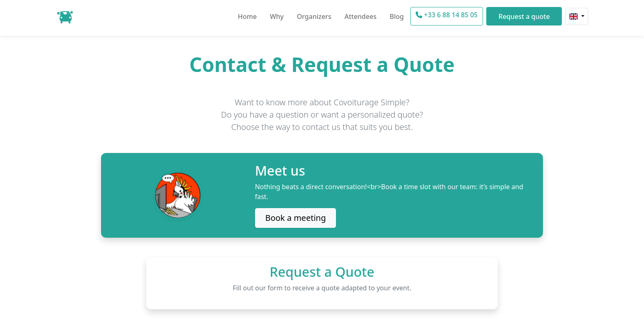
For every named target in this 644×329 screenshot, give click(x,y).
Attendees (361, 16)
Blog (397, 16)
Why (277, 16)
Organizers (314, 16)
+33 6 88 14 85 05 (447, 15)
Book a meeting (296, 218)
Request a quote (524, 16)
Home (247, 16)
